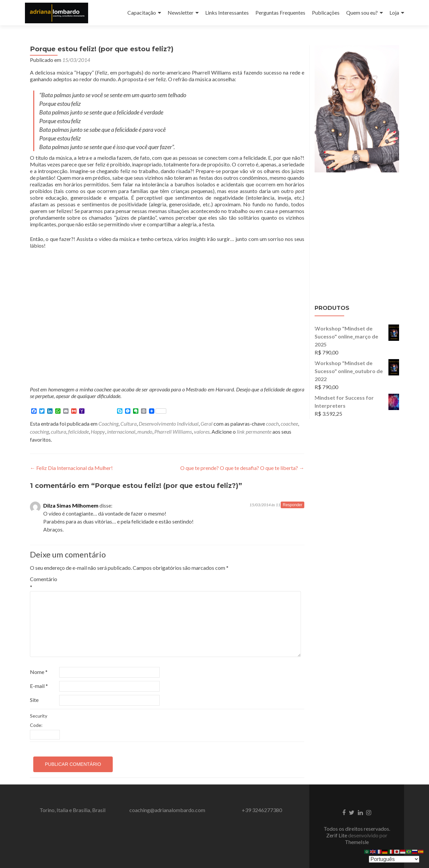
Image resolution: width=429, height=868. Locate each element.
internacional (121, 432)
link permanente (254, 432)
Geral (207, 424)
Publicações (326, 12)
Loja (394, 12)
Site (34, 700)
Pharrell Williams (173, 432)
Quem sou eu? (362, 12)
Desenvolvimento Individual (169, 424)
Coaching (108, 424)
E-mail (39, 686)
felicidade (78, 432)
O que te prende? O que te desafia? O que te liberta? (242, 468)
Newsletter (181, 12)
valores (202, 432)
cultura (59, 432)
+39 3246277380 (262, 810)
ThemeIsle (357, 842)
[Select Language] (394, 859)
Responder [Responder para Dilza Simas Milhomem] (292, 505)
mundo (145, 432)
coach (272, 424)
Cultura (129, 424)
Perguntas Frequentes (280, 12)
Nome (39, 672)
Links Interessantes (227, 12)
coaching (39, 432)
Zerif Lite (337, 835)
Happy (98, 432)
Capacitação (142, 12)
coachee (289, 424)
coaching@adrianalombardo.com (167, 810)
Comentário (44, 583)
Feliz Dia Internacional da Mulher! (71, 468)
